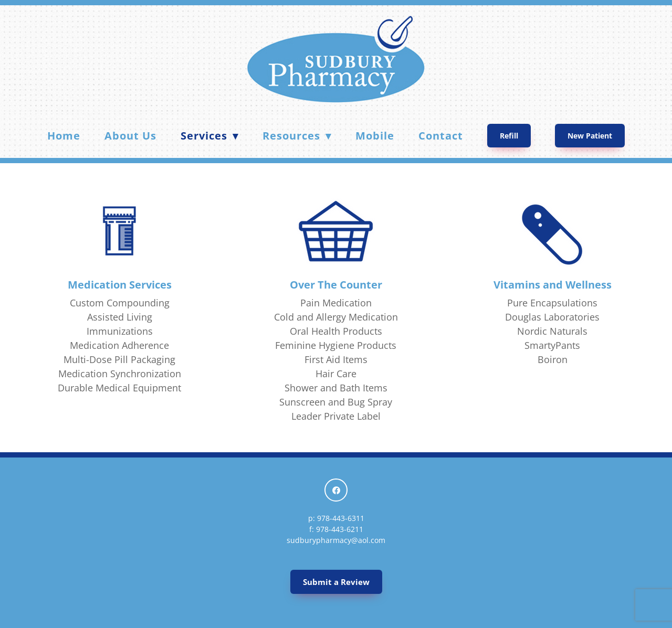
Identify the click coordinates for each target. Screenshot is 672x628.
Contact (441, 136)
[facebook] (336, 490)
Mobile (375, 136)
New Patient (590, 136)
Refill (509, 136)
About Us (130, 136)
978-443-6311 (341, 518)
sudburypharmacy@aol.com (336, 540)
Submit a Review (336, 582)
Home (64, 136)
